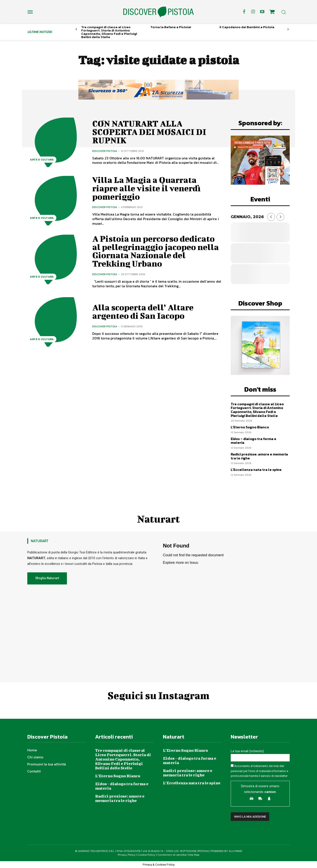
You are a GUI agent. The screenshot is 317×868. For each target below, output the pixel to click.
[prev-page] (76, 29)
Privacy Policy (127, 855)
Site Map (194, 855)
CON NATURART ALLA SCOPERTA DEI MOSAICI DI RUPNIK (149, 132)
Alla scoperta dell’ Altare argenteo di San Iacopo (143, 311)
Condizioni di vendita (172, 855)
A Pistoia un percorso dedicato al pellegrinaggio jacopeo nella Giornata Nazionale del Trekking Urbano (156, 251)
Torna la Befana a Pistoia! (171, 27)
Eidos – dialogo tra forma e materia (253, 441)
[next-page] (288, 29)
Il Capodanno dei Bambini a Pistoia (247, 27)
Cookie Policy (147, 855)
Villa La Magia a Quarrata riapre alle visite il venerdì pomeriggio (147, 188)
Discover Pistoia (105, 151)
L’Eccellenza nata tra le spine (256, 470)
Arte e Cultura (42, 160)
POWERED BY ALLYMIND (227, 851)
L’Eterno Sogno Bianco (250, 427)
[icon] (272, 13)
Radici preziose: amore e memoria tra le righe (259, 456)
